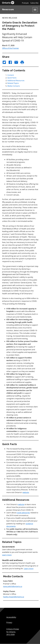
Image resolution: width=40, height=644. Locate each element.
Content (11, 75)
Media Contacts (14, 86)
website (26, 492)
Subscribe (34, 3)
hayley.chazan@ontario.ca (14, 597)
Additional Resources (16, 80)
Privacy (9, 622)
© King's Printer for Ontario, (13, 632)
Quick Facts (12, 78)
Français (25, 3)
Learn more (7, 555)
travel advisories (23, 513)
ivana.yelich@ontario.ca (13, 586)
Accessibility (11, 617)
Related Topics (13, 83)
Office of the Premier (11, 48)
